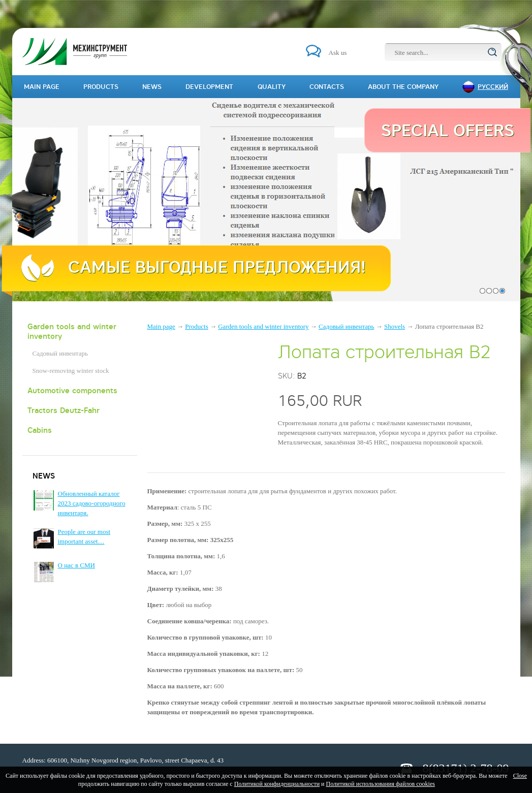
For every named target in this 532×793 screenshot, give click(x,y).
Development (209, 87)
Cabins (40, 430)
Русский (493, 87)
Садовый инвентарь (60, 353)
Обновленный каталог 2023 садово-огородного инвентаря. (92, 503)
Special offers (448, 130)
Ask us (338, 53)
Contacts (327, 87)
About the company (403, 87)
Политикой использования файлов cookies (380, 784)
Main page (161, 326)
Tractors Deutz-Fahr (64, 410)
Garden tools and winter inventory (72, 331)
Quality (272, 87)
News (152, 87)
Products (197, 326)
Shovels (395, 326)
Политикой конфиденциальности (277, 784)
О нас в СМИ (76, 565)
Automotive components (72, 390)
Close (520, 776)
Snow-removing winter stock (71, 371)
